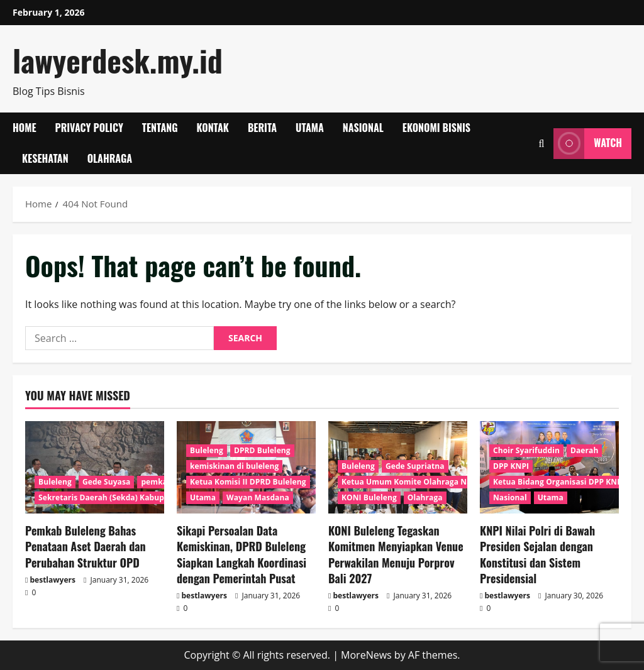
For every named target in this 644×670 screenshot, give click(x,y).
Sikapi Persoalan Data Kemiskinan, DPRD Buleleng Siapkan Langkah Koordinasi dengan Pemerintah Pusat (241, 554)
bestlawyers (53, 580)
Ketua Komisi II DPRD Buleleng (248, 482)
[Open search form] (541, 144)
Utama (310, 128)
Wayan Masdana (258, 497)
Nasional (363, 128)
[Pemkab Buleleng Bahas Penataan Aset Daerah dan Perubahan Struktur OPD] (95, 467)
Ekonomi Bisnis (436, 128)
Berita (262, 128)
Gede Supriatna (415, 466)
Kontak (213, 128)
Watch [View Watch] (588, 144)
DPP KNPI (511, 466)
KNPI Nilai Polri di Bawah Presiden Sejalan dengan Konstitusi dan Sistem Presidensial (537, 554)
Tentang (160, 128)
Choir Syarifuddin (526, 450)
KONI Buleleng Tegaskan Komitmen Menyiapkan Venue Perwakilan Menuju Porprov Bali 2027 (396, 554)
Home (25, 128)
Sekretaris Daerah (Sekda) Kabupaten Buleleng (128, 497)
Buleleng (55, 482)
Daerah (584, 450)
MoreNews (366, 655)
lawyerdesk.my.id (118, 60)
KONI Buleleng (369, 497)
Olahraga (110, 158)
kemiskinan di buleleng (234, 466)
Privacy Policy (89, 128)
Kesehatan (45, 158)
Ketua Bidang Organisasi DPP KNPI (559, 482)
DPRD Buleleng (262, 450)
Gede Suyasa (106, 482)
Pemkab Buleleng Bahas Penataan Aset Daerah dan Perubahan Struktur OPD (86, 546)
